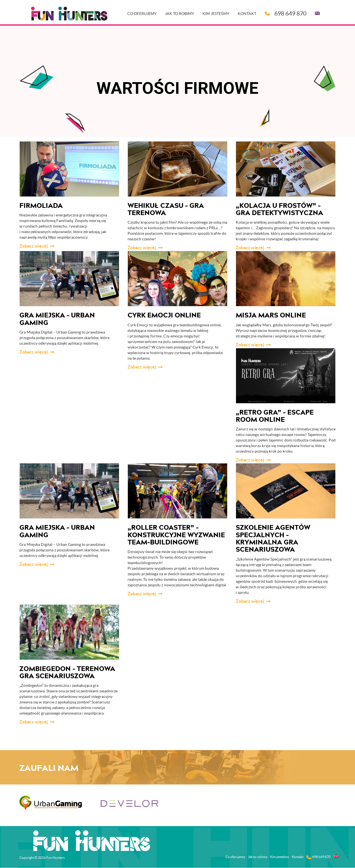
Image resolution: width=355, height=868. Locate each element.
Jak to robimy (180, 14)
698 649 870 (286, 13)
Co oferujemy (142, 14)
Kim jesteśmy (216, 14)
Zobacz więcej (34, 246)
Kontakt (247, 14)
